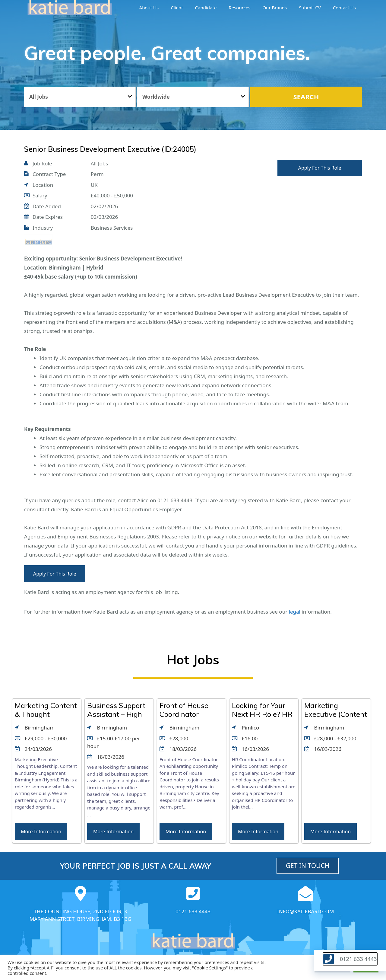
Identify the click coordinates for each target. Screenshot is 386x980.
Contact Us (344, 8)
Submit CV (310, 8)
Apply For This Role (320, 168)
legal (295, 612)
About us (149, 8)
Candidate (206, 8)
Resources (239, 8)
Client (177, 8)
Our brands (275, 8)
